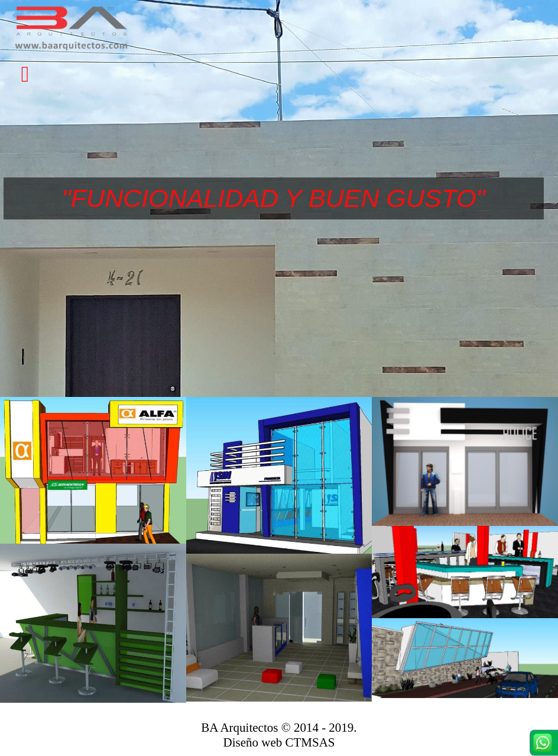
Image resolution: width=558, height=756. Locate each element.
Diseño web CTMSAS (279, 742)
